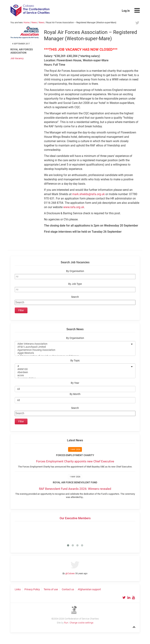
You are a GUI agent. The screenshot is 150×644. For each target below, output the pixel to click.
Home (26, 23)
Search (75, 297)
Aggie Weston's (73, 353)
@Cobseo (70, 573)
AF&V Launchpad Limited (73, 347)
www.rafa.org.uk (74, 207)
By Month (75, 394)
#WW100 (73, 369)
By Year (75, 383)
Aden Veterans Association (73, 344)
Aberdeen (73, 372)
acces (73, 375)
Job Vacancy (17, 58)
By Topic (75, 361)
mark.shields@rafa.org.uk (88, 194)
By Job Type (75, 284)
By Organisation (75, 271)
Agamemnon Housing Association (73, 350)
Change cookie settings (82, 623)
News (34, 23)
